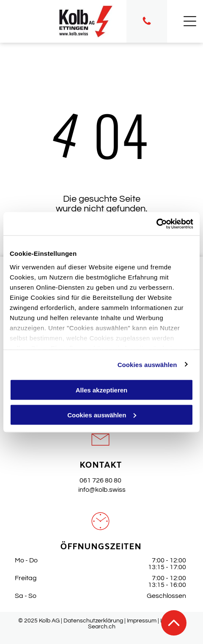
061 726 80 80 (100, 480)
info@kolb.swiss (101, 490)
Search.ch (102, 627)
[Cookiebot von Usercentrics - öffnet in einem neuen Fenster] (156, 224)
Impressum (142, 621)
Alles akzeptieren (102, 390)
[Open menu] (190, 21)
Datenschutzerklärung (93, 621)
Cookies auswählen (147, 364)
